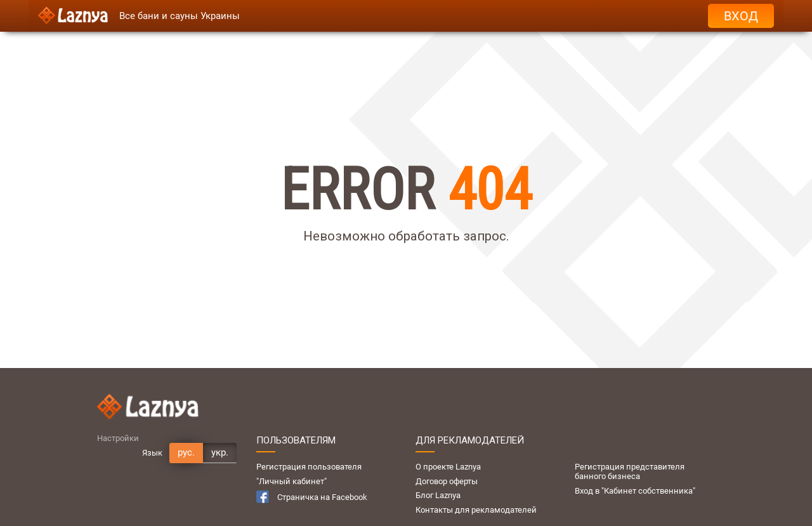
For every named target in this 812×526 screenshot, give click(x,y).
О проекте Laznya (448, 467)
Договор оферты (447, 481)
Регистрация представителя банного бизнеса (630, 471)
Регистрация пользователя (309, 467)
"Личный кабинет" (291, 481)
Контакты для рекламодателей (476, 510)
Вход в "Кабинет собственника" (635, 491)
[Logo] (73, 16)
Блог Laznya (438, 495)
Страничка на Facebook (312, 497)
